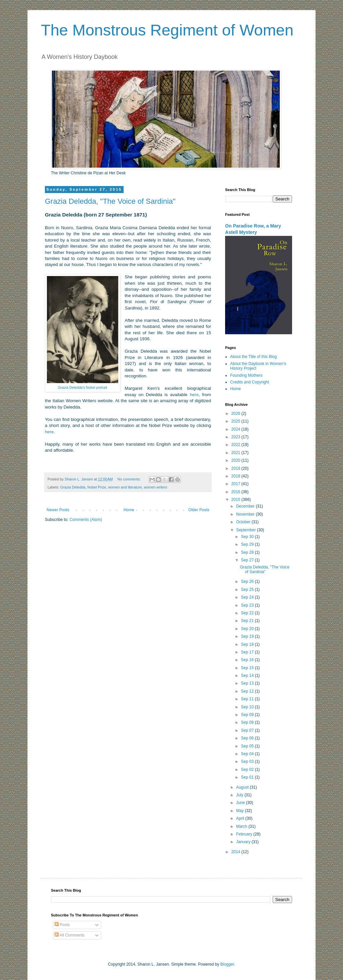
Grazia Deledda (73, 487)
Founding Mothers (246, 375)
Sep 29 (248, 544)
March (242, 826)
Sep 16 (248, 660)
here (194, 395)
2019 (236, 468)
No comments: (130, 479)
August (243, 787)
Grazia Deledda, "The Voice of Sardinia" (110, 201)
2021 (236, 453)
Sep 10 (248, 707)
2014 (236, 852)
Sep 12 (248, 691)
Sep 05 (248, 746)
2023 (236, 437)
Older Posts (199, 510)
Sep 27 (248, 560)
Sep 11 (248, 699)
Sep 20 (248, 629)
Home (129, 510)
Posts (62, 925)
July (240, 795)
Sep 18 (248, 644)
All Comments (70, 935)
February (245, 834)
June (241, 803)
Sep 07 (248, 730)
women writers (156, 487)
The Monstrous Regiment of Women (167, 30)
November (246, 514)
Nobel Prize (97, 487)
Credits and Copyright (250, 382)
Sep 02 (248, 770)
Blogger (227, 964)
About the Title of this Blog (253, 357)
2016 (236, 492)
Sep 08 (248, 722)
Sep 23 (248, 605)
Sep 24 (248, 597)
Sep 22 (248, 613)
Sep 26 (248, 582)
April (241, 818)
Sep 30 (248, 537)
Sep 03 (248, 762)
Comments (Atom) (86, 520)
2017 (236, 484)
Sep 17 (248, 652)
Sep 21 (248, 621)
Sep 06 (248, 738)
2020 (236, 460)
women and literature (125, 487)
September (247, 530)
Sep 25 (248, 590)
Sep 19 (248, 636)
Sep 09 (248, 715)
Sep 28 (248, 552)
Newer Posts (58, 510)
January (244, 842)
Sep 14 (248, 676)
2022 (236, 445)
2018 (236, 476)
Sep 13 (248, 683)
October (244, 522)
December (246, 506)
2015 (236, 500)
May (241, 811)
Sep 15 (248, 668)
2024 (236, 429)
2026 (236, 414)
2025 (236, 421)
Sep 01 (248, 777)
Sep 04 (248, 754)
